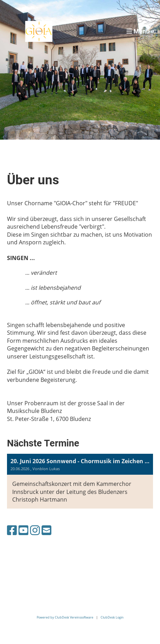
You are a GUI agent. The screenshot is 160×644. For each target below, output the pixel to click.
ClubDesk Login (112, 617)
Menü (138, 31)
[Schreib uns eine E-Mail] (46, 530)
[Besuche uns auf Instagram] (35, 530)
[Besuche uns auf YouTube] (23, 530)
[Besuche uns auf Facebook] (12, 530)
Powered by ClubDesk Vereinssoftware (65, 617)
